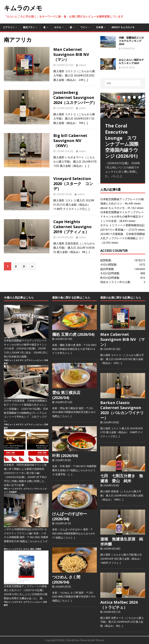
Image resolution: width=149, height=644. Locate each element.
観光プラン (29, 27)
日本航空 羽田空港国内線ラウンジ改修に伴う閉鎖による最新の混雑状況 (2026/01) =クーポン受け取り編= (25, 469)
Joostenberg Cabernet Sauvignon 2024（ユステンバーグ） (75, 97)
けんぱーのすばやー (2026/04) (70, 516)
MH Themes (98, 640)
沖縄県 (38, 549)
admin (82, 65)
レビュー (39, 360)
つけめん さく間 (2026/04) (66, 580)
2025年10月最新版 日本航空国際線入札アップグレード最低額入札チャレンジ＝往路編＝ (26, 405)
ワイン (84, 27)
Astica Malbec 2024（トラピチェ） (119, 605)
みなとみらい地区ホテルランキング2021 (131, 61)
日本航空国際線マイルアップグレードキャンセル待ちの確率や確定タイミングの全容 (122, 216)
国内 (32, 549)
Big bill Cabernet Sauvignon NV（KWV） (70, 141)
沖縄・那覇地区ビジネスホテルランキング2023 (131, 41)
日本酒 (100, 27)
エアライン (9, 27)
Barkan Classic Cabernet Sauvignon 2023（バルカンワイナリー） (122, 410)
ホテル (58, 27)
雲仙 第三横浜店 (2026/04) (66, 395)
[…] (86, 80)
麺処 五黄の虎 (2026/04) (73, 334)
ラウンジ (38, 489)
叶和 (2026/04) (65, 456)
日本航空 (13, 492)
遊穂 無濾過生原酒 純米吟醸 (122, 541)
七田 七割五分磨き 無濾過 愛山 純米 (122, 478)
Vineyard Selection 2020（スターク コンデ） (73, 184)
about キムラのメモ (123, 27)
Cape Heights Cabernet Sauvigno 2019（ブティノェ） (72, 227)
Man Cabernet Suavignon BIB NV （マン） (71, 54)
